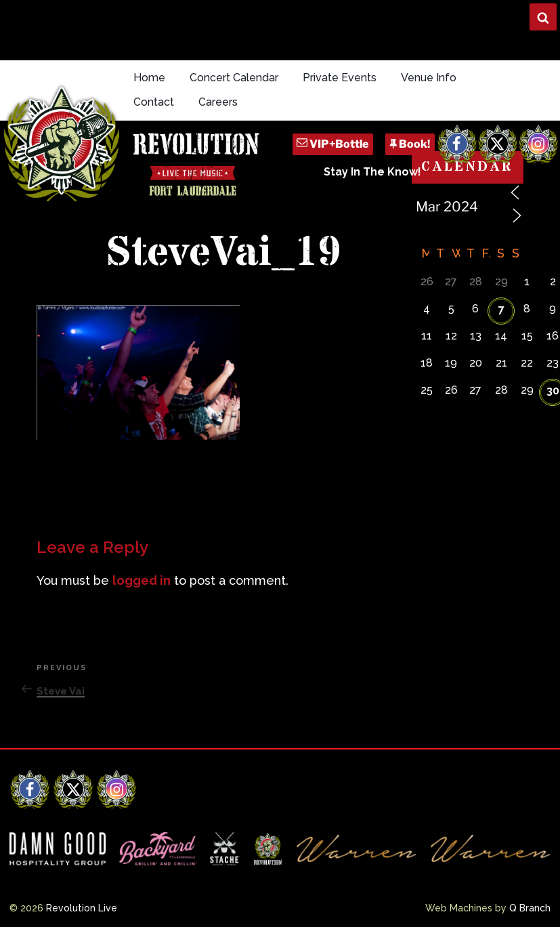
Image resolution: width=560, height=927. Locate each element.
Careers (218, 102)
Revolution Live (82, 908)
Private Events (340, 78)
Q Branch (530, 908)
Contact (154, 102)
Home (149, 78)
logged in (142, 580)
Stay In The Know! (372, 172)
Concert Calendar (234, 78)
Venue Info (429, 78)
